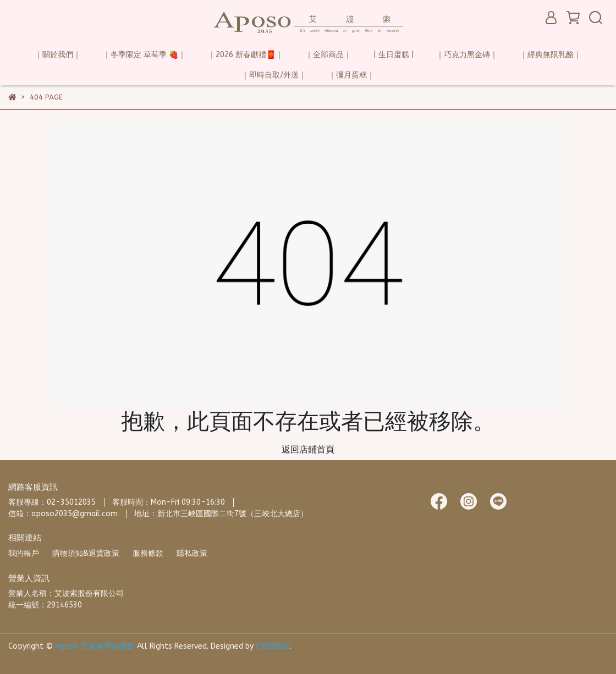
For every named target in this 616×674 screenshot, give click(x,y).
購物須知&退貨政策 (86, 553)
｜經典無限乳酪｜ (551, 55)
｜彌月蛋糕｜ (351, 75)
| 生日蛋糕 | (394, 55)
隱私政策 (192, 553)
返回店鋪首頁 (308, 449)
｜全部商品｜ (328, 55)
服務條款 (148, 553)
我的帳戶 (24, 553)
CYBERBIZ (273, 646)
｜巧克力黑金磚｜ (467, 55)
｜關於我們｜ (58, 55)
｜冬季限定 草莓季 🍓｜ (144, 55)
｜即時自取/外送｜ (274, 75)
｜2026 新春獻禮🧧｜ (246, 55)
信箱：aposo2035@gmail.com (63, 514)
